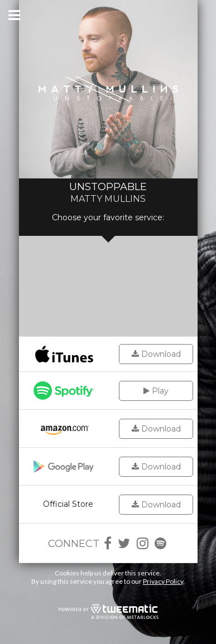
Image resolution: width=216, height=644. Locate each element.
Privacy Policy (163, 581)
